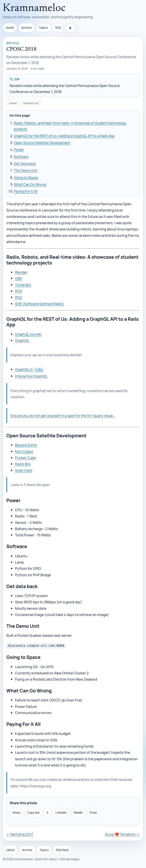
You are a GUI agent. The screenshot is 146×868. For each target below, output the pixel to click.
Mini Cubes (24, 451)
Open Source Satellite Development (42, 143)
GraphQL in (30, 369)
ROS (19, 291)
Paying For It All (26, 191)
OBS (18, 278)
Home (10, 28)
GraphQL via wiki (28, 334)
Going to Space (26, 178)
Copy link (33, 812)
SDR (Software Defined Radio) (39, 304)
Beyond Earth (26, 445)
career (13, 103)
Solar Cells (24, 470)
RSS (58, 28)
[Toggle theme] (70, 28)
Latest (10, 849)
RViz (19, 297)
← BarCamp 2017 (20, 833)
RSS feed (62, 849)
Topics (43, 28)
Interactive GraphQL (31, 376)
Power (19, 150)
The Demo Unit (26, 170)
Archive (26, 28)
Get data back (25, 164)
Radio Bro (23, 463)
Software (21, 157)
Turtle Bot (23, 285)
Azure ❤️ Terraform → (122, 833)
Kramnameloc (34, 8)
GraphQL (22, 340)
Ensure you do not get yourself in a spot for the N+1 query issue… (63, 415)
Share (16, 812)
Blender (21, 272)
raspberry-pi (31, 103)
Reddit (78, 812)
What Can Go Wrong (30, 184)
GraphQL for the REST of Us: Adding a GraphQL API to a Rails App (64, 136)
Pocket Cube (26, 457)
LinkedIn (61, 812)
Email (93, 812)
